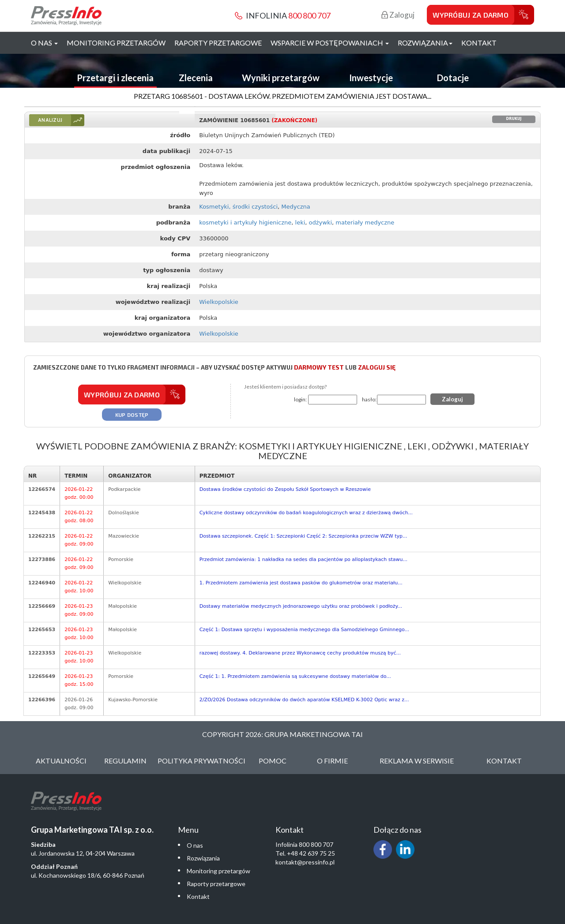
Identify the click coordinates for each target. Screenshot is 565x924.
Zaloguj (398, 15)
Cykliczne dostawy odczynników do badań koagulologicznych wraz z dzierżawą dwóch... (306, 513)
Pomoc (273, 761)
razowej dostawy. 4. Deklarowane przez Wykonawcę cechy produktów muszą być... (300, 653)
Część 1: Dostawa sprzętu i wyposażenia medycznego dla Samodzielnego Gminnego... (304, 630)
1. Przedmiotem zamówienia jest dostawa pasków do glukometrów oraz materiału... (301, 583)
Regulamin (125, 761)
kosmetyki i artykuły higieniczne (245, 223)
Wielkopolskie (219, 302)
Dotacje (453, 78)
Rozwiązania (203, 858)
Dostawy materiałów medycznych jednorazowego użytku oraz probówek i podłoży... (301, 606)
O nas (195, 845)
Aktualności (61, 761)
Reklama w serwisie (417, 761)
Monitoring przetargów (116, 43)
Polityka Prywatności (202, 761)
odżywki (321, 223)
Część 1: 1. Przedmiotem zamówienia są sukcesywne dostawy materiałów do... (295, 676)
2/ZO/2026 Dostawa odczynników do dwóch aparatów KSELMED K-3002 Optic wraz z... (304, 700)
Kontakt (479, 43)
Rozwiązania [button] (425, 43)
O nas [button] (44, 43)
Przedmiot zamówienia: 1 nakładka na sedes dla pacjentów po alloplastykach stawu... (303, 559)
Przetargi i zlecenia (115, 78)
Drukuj (514, 119)
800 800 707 (309, 15)
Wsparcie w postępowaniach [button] (330, 43)
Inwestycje (371, 78)
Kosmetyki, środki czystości (238, 207)
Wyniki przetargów (281, 78)
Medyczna (296, 207)
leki (300, 223)
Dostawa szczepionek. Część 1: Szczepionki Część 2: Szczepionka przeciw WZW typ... (303, 536)
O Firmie (332, 761)
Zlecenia (196, 78)
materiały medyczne (365, 223)
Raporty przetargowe (218, 43)
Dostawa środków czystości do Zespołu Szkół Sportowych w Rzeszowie (285, 489)
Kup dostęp (132, 415)
